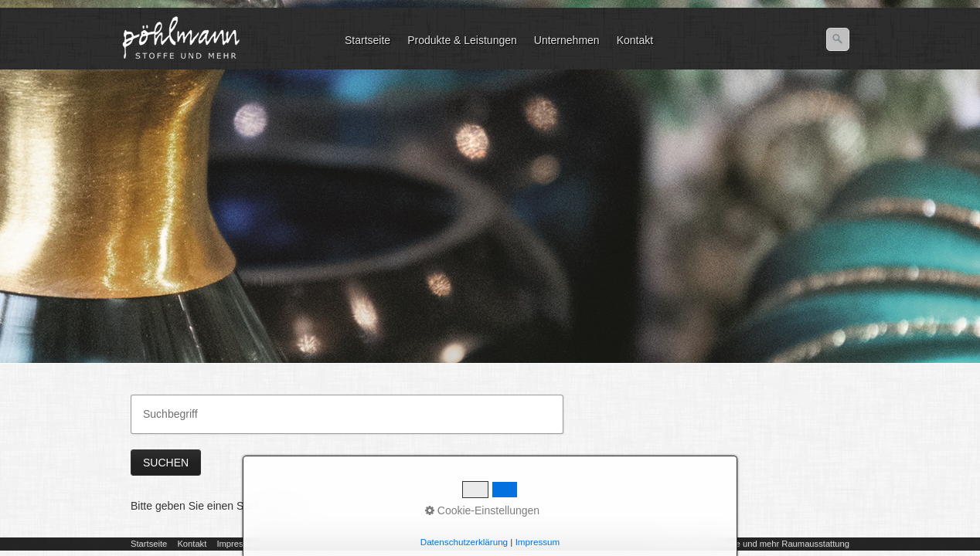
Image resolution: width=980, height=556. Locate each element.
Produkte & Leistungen (462, 40)
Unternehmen (567, 40)
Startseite (367, 40)
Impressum (238, 544)
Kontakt (635, 40)
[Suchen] (838, 39)
